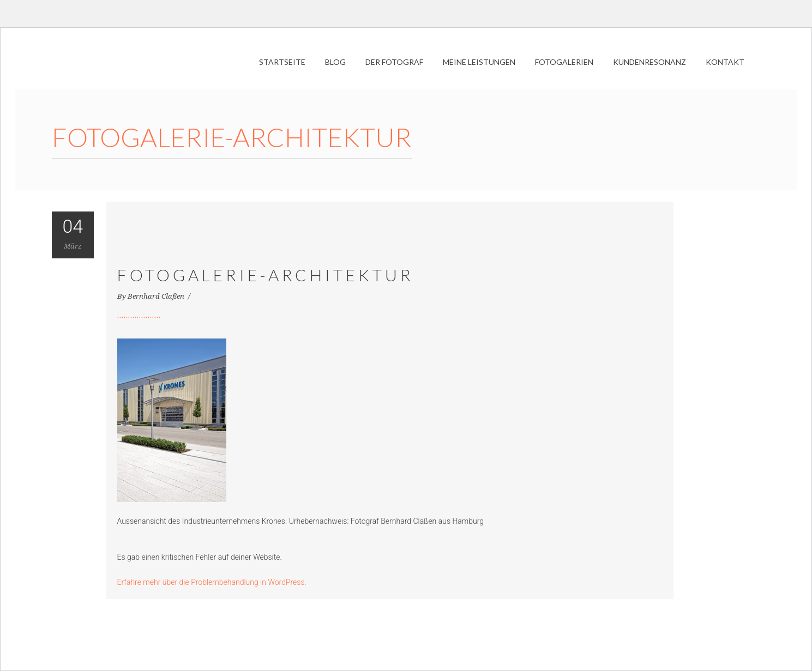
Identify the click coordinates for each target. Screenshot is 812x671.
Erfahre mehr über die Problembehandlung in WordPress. (212, 582)
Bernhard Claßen (157, 296)
